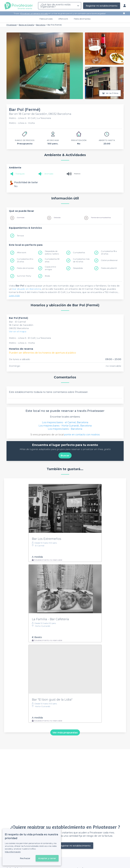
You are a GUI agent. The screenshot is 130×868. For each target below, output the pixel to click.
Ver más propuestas (65, 732)
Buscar (65, 455)
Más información (13, 852)
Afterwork (63, 19)
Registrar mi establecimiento (102, 6)
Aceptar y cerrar (47, 858)
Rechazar (25, 858)
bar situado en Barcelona (27, 289)
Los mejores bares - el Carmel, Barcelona (65, 422)
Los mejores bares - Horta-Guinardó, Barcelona (65, 426)
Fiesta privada (46, 19)
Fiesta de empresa (82, 19)
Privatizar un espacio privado (34, 13)
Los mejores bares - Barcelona (65, 429)
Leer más (14, 295)
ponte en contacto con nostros (82, 435)
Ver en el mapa (18, 331)
